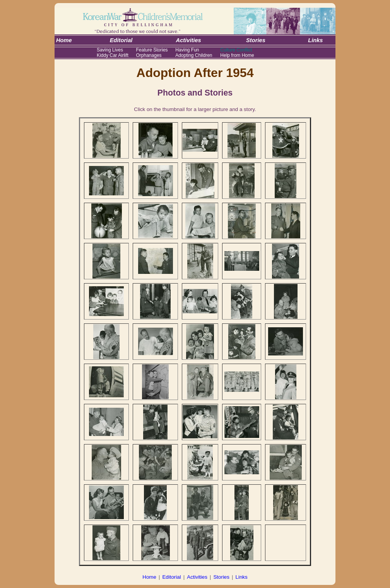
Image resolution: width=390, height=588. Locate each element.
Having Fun (187, 50)
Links (242, 577)
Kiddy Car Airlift (113, 55)
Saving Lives (110, 50)
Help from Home (237, 55)
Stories (221, 577)
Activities (197, 577)
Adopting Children (194, 55)
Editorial (171, 577)
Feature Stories (152, 50)
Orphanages (149, 55)
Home (149, 577)
